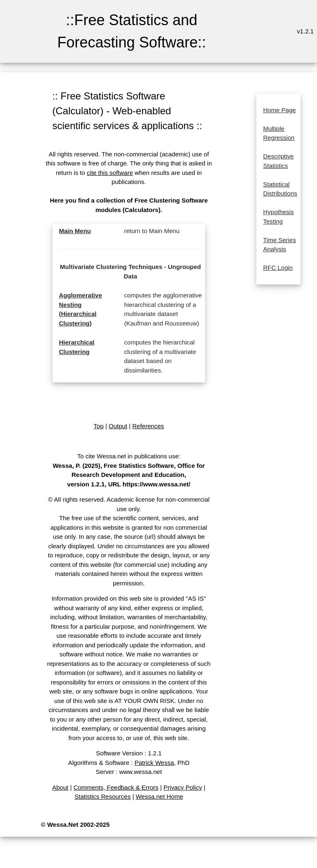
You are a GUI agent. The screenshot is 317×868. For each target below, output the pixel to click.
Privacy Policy (183, 787)
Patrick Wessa (154, 763)
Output (118, 426)
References (148, 426)
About (60, 787)
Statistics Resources (103, 796)
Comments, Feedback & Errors (116, 787)
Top (99, 426)
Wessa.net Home (160, 796)
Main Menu (75, 231)
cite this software (110, 173)
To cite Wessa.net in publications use (128, 456)
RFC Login (278, 268)
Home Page (279, 110)
